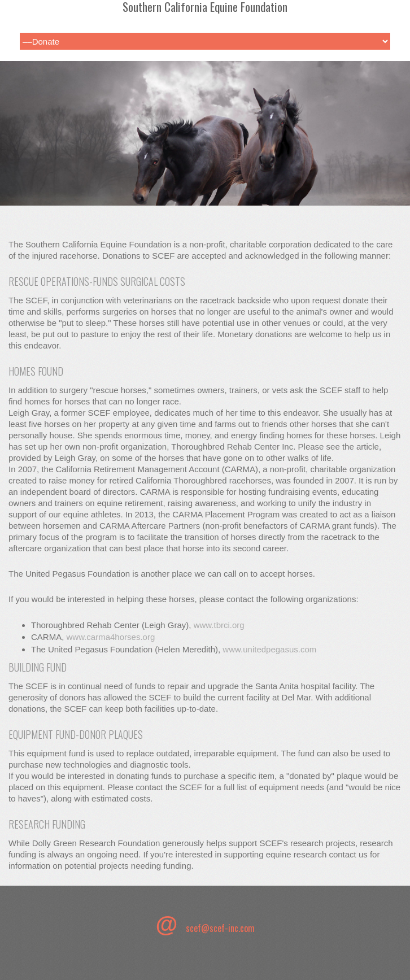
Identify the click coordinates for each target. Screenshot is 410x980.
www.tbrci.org (219, 625)
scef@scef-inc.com (220, 928)
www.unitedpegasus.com (269, 649)
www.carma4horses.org (111, 637)
